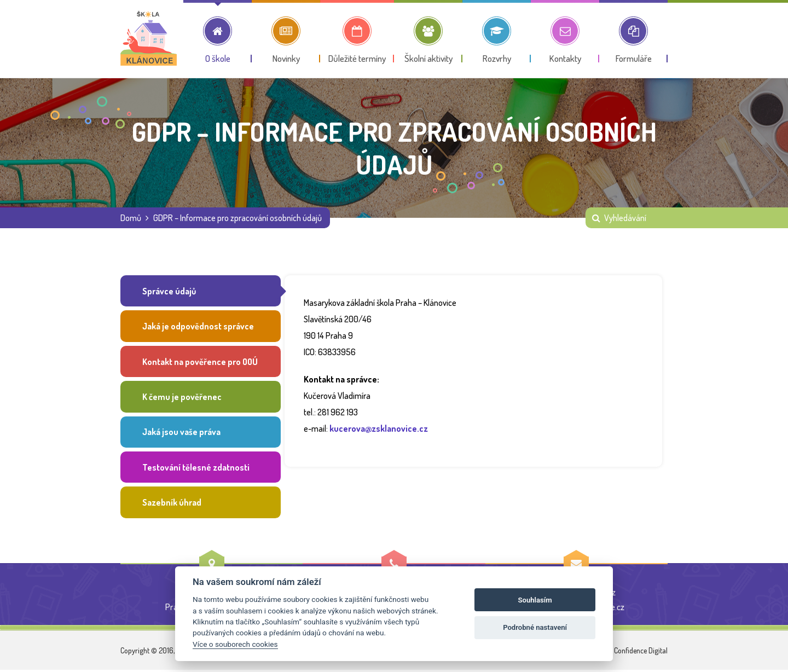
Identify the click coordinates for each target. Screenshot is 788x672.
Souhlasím (535, 600)
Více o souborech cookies (235, 644)
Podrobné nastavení (535, 627)
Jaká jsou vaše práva (181, 433)
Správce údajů (169, 291)
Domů (131, 218)
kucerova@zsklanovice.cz (379, 428)
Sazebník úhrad (172, 505)
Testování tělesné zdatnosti (196, 469)
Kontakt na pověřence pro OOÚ (200, 362)
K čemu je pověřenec (182, 398)
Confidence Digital (641, 653)
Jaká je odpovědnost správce (198, 327)
